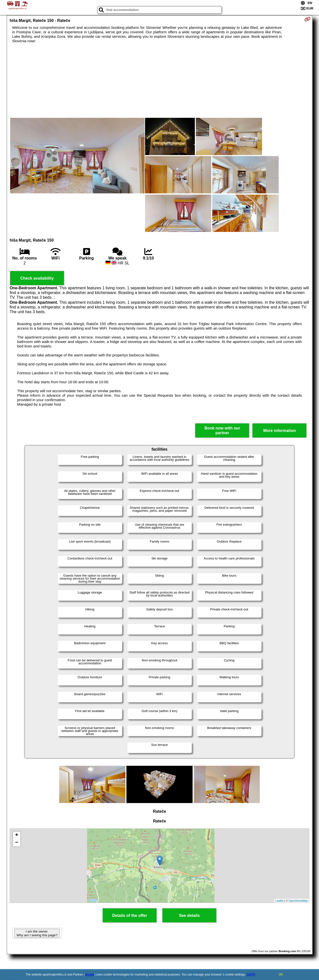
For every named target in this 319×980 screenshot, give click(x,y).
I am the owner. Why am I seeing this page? (37, 933)
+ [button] (17, 835)
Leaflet (280, 901)
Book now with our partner (222, 430)
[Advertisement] (159, 81)
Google (90, 975)
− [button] (17, 843)
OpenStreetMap (298, 901)
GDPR (251, 975)
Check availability (37, 278)
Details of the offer (130, 916)
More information (280, 431)
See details (189, 916)
